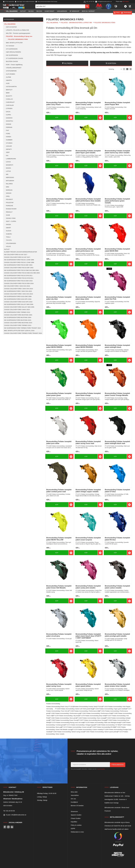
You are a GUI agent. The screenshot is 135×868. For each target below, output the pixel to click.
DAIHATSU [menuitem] (10, 121)
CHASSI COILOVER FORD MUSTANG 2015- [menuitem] (18, 323)
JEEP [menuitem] (8, 152)
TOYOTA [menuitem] (9, 240)
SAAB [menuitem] (8, 215)
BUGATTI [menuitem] (9, 96)
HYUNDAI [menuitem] (9, 143)
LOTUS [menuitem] (8, 171)
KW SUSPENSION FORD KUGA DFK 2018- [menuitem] (18, 299)
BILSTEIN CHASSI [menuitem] (12, 61)
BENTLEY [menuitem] (9, 90)
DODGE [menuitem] (9, 124)
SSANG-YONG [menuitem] (11, 218)
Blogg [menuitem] (31, 13)
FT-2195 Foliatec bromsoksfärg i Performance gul (65, 713)
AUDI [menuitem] (8, 83)
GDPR (73, 829)
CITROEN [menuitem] (9, 108)
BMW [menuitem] (8, 93)
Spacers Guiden (76, 815)
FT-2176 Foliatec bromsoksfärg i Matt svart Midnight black (102, 723)
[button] (125, 7)
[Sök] (87, 7)
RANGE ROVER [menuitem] (11, 209)
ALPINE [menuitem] (9, 77)
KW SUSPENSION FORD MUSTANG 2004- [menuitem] (18, 317)
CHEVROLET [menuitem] (10, 102)
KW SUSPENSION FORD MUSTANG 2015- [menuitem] (18, 320)
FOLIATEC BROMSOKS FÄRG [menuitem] (18, 39)
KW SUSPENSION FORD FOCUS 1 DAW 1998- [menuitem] (19, 260)
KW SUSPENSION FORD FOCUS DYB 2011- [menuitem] (18, 276)
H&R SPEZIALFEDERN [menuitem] (13, 52)
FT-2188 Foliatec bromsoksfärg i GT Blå (108, 725)
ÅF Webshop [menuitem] (74, 13)
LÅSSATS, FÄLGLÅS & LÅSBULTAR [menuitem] (18, 30)
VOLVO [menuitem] (8, 246)
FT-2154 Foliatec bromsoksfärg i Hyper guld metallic (110, 709)
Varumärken (75, 795)
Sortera (112, 63)
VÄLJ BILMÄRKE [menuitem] (12, 13)
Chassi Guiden (76, 818)
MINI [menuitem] (8, 187)
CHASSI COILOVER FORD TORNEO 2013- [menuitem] (18, 325)
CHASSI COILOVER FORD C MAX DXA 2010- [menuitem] (19, 289)
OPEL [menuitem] (8, 196)
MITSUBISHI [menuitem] (10, 181)
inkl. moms (126, 2)
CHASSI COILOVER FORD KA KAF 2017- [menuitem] (17, 257)
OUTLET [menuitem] (23, 13)
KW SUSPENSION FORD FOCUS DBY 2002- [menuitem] (18, 265)
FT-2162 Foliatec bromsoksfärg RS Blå (103, 727)
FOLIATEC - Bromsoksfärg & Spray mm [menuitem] (19, 36)
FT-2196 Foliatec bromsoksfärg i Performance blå (84, 711)
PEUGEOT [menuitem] (9, 199)
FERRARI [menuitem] (9, 127)
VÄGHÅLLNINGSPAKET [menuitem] (14, 68)
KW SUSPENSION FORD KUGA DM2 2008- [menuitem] (18, 296)
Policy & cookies (76, 825)
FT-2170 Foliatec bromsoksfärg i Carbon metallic (87, 729)
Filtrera (68, 63)
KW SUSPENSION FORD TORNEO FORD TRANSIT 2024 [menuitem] (22, 328)
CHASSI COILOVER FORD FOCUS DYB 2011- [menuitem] (19, 278)
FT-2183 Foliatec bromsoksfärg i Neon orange (91, 718)
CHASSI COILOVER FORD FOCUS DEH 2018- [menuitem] (19, 283)
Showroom (74, 812)
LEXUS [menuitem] (8, 162)
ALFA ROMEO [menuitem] (11, 74)
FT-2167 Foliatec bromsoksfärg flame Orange (92, 720)
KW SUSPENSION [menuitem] (12, 55)
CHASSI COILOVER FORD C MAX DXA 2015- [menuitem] (19, 294)
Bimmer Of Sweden (77, 806)
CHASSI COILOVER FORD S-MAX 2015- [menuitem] (17, 310)
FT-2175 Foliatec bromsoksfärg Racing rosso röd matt (67, 723)
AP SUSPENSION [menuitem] (12, 49)
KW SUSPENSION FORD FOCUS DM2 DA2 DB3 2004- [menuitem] (22, 270)
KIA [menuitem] (7, 156)
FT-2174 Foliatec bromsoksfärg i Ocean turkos (76, 727)
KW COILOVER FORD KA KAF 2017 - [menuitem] (16, 255)
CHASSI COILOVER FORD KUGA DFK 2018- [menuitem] (18, 302)
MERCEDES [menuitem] (10, 177)
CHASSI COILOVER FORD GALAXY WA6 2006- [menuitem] (19, 307)
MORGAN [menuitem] (9, 190)
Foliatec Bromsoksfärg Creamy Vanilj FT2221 (88, 707)
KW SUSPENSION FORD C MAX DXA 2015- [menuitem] (18, 291)
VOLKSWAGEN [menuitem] (11, 243)
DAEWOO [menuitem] (9, 118)
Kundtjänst (74, 802)
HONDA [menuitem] (9, 137)
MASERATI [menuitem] (10, 165)
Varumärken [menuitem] (62, 13)
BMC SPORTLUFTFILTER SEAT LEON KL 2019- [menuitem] (19, 331)
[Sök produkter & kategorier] (60, 7)
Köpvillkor (74, 822)
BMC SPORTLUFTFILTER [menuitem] (14, 43)
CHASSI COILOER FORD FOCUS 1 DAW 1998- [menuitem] (19, 262)
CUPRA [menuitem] (9, 115)
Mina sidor (74, 792)
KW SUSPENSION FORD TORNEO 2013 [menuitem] (17, 312)
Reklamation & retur (77, 832)
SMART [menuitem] (8, 228)
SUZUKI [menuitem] (9, 231)
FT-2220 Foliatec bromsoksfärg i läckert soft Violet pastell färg (74, 709)
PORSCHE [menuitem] (10, 206)
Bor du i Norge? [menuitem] (88, 13)
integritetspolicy (101, 769)
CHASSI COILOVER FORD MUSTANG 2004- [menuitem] (18, 315)
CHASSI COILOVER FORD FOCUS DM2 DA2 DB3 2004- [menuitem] (22, 273)
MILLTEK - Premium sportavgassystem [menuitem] (18, 33)
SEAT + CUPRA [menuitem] (11, 221)
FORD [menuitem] (8, 134)
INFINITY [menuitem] (9, 149)
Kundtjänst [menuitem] (49, 13)
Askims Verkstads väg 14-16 (13, 802)
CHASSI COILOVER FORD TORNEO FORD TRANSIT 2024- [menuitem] (23, 333)
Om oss (73, 799)
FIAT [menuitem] (7, 130)
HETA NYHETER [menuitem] (11, 27)
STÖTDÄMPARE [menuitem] (11, 71)
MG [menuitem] (7, 174)
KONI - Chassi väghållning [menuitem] (14, 65)
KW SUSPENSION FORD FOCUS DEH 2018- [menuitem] (18, 281)
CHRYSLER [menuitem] (10, 105)
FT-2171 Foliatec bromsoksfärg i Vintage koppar (80, 725)
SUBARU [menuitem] (9, 234)
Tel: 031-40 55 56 (9, 811)
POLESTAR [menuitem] (10, 203)
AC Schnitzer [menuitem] (10, 46)
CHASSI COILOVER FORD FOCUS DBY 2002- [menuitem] (19, 268)
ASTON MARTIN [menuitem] (11, 87)
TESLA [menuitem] (8, 237)
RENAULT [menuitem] (9, 212)
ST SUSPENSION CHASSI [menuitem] (14, 58)
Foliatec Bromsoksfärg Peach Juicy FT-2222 (60, 707)
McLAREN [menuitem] (9, 184)
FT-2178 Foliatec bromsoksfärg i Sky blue (66, 716)
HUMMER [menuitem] (9, 140)
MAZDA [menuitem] (9, 168)
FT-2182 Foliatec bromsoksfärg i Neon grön (63, 718)
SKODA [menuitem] (9, 225)
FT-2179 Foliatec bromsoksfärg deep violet (92, 716)
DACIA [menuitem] (8, 112)
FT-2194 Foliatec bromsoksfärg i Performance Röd (96, 713)
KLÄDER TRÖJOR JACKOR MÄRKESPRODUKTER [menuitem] (20, 252)
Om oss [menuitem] (39, 13)
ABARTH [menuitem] (9, 80)
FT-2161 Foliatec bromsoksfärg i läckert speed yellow (101, 732)
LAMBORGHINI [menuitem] (11, 159)
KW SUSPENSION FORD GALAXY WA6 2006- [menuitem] (19, 304)
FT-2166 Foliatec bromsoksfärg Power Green (64, 720)
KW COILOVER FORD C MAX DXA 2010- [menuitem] (17, 286)
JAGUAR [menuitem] (9, 146)
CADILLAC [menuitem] (9, 99)
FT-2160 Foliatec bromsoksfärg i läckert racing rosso (68, 732)
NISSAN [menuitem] (9, 193)
